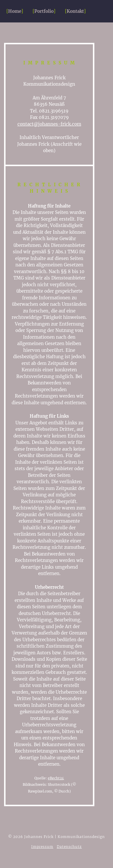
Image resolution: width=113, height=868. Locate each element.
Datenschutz (69, 847)
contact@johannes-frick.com (49, 124)
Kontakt (75, 11)
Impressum (42, 847)
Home (15, 11)
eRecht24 (56, 778)
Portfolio (44, 11)
